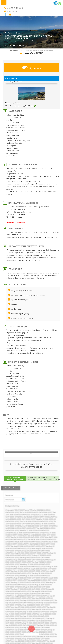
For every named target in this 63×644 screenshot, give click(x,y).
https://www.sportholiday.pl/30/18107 (19, 106)
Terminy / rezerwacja (31, 67)
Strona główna (14, 50)
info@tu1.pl (12, 11)
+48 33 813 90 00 (15, 8)
